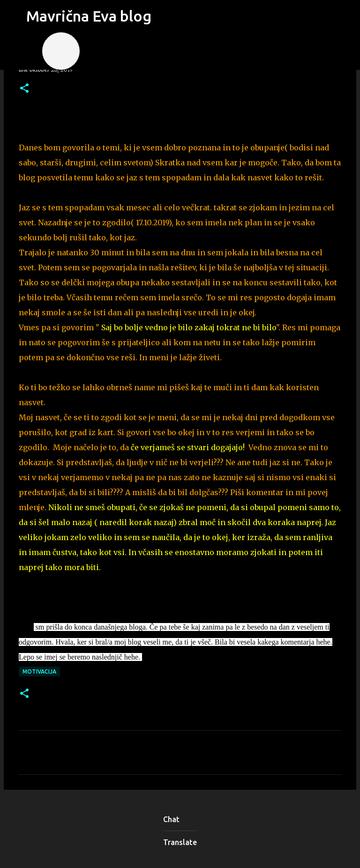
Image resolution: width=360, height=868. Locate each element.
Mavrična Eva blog (89, 16)
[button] (24, 89)
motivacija (39, 671)
